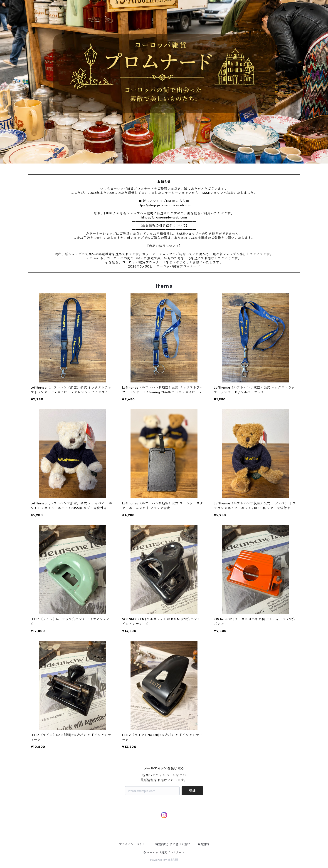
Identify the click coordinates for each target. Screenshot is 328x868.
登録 (192, 791)
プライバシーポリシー (133, 844)
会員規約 (203, 844)
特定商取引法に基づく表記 (173, 844)
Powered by (164, 860)
